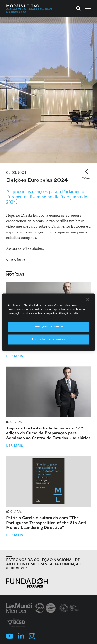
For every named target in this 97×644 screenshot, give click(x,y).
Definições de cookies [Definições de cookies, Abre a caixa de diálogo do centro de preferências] (48, 326)
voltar (86, 177)
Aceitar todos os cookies (49, 339)
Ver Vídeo (16, 260)
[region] (48, 322)
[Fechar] (88, 299)
